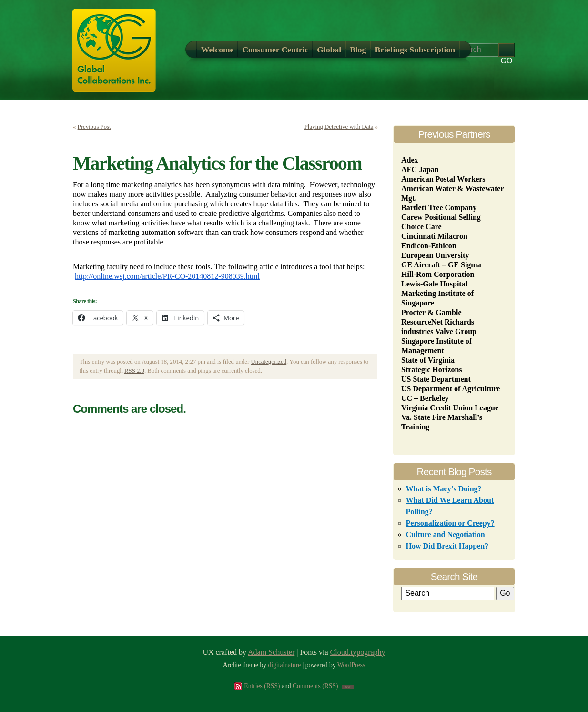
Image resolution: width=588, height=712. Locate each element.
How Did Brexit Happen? (447, 546)
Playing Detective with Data (339, 127)
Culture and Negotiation (446, 534)
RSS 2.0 (134, 371)
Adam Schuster (271, 652)
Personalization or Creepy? (450, 523)
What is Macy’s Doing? (444, 489)
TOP (348, 687)
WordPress (351, 665)
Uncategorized (269, 362)
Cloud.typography (358, 652)
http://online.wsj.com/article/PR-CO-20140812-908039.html (167, 276)
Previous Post (94, 127)
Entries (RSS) (262, 686)
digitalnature (285, 665)
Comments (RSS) (315, 686)
